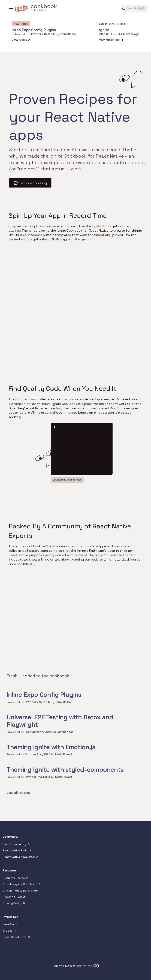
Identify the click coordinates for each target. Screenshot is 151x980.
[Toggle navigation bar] (11, 8)
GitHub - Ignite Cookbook (22, 885)
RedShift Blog (14, 898)
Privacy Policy (14, 904)
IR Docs (10, 931)
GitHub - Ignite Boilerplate (22, 891)
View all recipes (18, 793)
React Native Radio (17, 851)
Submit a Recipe (16, 879)
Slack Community (16, 845)
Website (10, 925)
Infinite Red (84, 966)
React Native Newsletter (21, 858)
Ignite (104, 30)
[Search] (135, 8)
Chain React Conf (17, 938)
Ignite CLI (99, 226)
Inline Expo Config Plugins (34, 30)
